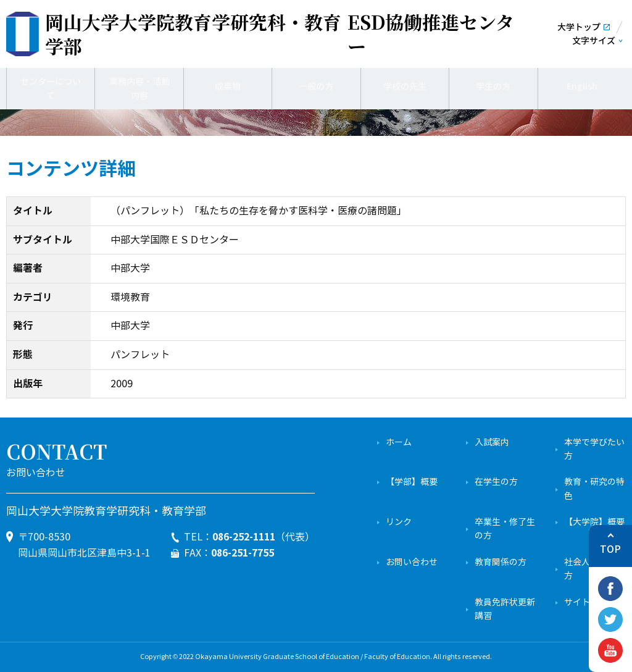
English (582, 86)
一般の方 (316, 86)
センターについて (51, 86)
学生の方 (493, 86)
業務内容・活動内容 (139, 86)
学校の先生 (405, 86)
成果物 (228, 86)
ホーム (399, 443)
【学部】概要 (412, 482)
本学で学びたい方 (594, 449)
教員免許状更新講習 (505, 609)
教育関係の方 (501, 562)
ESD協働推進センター (279, 34)
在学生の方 (496, 482)
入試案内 (492, 443)
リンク (399, 522)
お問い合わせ (412, 562)
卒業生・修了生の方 (505, 529)
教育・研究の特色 (594, 489)
